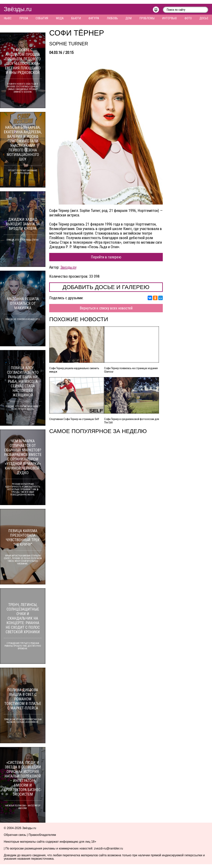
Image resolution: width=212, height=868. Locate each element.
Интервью (169, 18)
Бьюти (76, 18)
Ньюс (8, 18)
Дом (129, 18)
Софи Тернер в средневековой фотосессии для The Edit (132, 421)
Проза (24, 18)
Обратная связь (15, 835)
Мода (60, 18)
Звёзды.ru (18, 9)
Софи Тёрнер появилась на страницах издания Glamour (131, 370)
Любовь (112, 18)
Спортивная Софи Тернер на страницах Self (74, 419)
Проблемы (147, 18)
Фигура (94, 18)
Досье (204, 18)
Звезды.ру (68, 267)
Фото (188, 18)
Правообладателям (42, 835)
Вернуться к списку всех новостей (106, 308)
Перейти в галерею (106, 257)
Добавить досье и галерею (106, 287)
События (42, 18)
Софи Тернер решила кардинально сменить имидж (74, 370)
